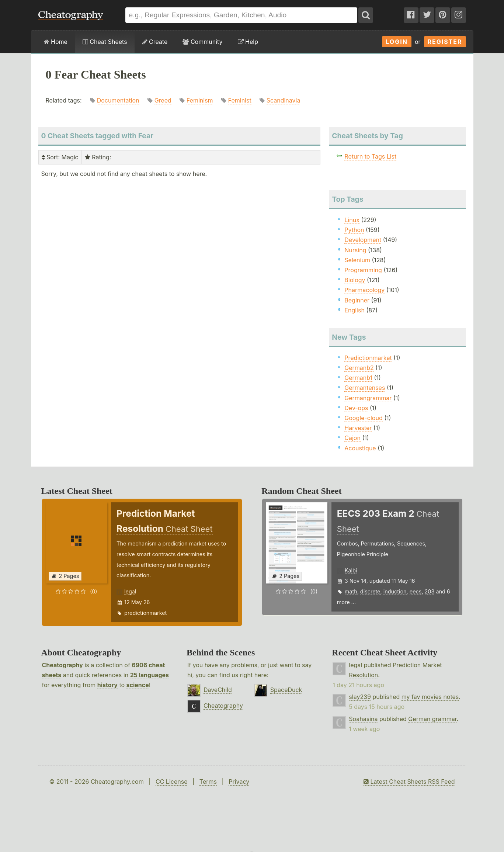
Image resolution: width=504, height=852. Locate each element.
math (351, 591)
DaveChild (218, 690)
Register (445, 42)
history (107, 685)
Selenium (357, 260)
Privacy (239, 782)
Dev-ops (356, 408)
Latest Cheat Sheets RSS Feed (409, 782)
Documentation (118, 100)
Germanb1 (358, 378)
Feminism (200, 100)
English (354, 310)
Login (397, 42)
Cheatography (62, 665)
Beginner (357, 300)
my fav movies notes (430, 697)
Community (202, 42)
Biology (355, 280)
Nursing (355, 250)
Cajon (352, 438)
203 (430, 591)
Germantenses (365, 388)
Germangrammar (368, 398)
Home (56, 42)
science (138, 685)
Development (363, 240)
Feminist (240, 100)
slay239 (360, 697)
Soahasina (363, 719)
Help (248, 42)
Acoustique (360, 448)
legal (130, 591)
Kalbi (351, 570)
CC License (172, 782)
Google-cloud (363, 418)
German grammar (432, 719)
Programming (363, 270)
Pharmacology (364, 290)
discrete (370, 591)
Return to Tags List (370, 156)
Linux (352, 220)
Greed (163, 100)
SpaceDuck (286, 690)
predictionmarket (145, 613)
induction (395, 591)
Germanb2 (359, 368)
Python (354, 230)
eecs (416, 591)
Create (155, 42)
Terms (208, 782)
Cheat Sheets (105, 42)
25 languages (150, 675)
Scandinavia (284, 100)
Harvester (358, 428)
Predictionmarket (368, 358)
